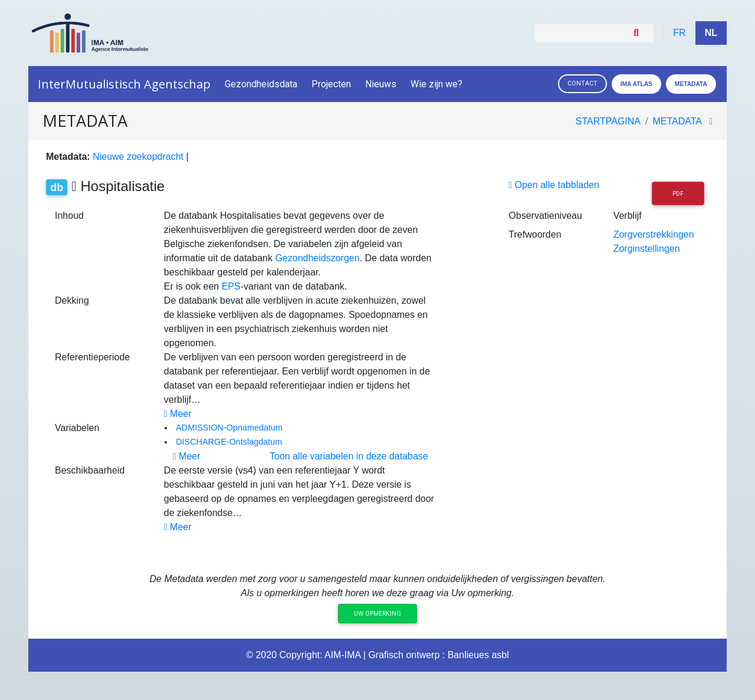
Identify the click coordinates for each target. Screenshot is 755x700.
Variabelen (77, 428)
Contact (582, 83)
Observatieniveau (545, 216)
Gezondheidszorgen (317, 258)
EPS (231, 286)
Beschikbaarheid (90, 470)
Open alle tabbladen (554, 185)
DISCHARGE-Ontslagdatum (229, 442)
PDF (678, 194)
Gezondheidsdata (261, 84)
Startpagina (608, 121)
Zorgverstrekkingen (654, 234)
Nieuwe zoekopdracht (138, 157)
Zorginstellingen (647, 249)
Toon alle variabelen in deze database (349, 456)
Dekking (72, 300)
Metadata (691, 84)
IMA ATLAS (636, 84)
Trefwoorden (535, 234)
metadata (677, 121)
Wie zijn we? (437, 84)
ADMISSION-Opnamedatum (229, 428)
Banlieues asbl (478, 655)
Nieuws (381, 84)
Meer (178, 414)
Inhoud (69, 216)
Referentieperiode (92, 357)
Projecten (331, 84)
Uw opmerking (377, 614)
